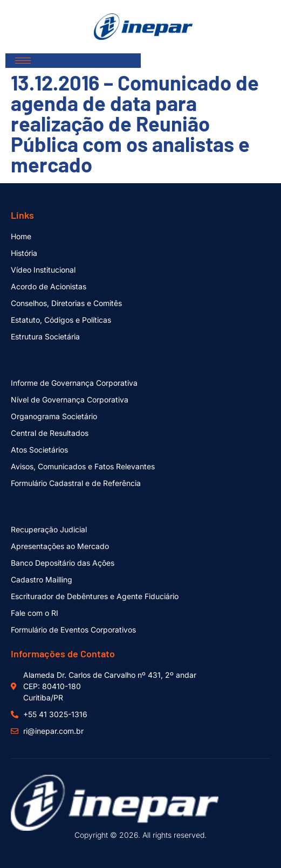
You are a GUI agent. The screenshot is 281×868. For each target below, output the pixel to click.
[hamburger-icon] (23, 61)
